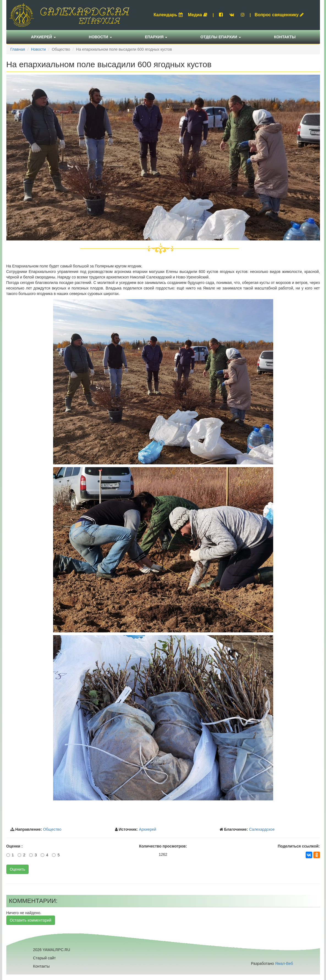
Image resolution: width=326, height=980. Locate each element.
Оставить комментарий (31, 920)
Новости (100, 37)
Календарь (168, 15)
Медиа (198, 15)
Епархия (156, 37)
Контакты (285, 37)
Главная (18, 49)
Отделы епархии (221, 37)
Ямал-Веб (284, 963)
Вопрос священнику (279, 15)
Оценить (18, 869)
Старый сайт (44, 958)
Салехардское (262, 829)
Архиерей (43, 37)
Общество (52, 829)
